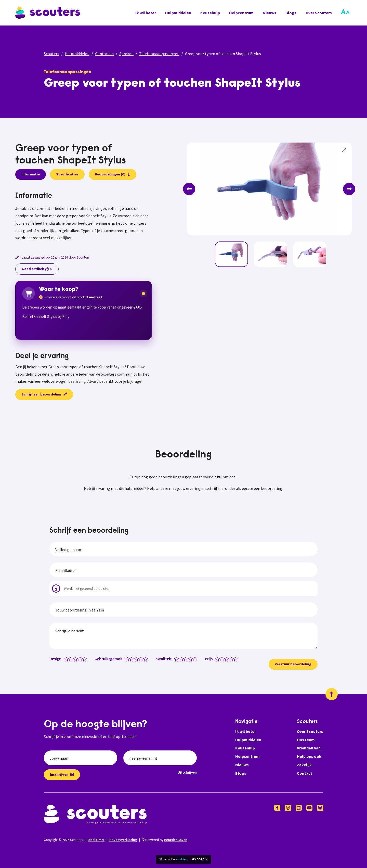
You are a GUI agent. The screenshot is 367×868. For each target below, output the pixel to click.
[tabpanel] (84, 217)
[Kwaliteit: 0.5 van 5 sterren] (175, 659)
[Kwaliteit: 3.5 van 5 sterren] (189, 659)
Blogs (291, 13)
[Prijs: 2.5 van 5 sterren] (225, 659)
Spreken (126, 54)
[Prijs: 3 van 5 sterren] (228, 659)
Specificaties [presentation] (67, 174)
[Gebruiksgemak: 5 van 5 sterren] (147, 659)
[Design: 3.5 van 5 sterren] (79, 659)
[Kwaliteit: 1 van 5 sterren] (178, 659)
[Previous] (189, 189)
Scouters (51, 54)
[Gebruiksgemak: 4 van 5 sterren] (142, 659)
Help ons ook (309, 756)
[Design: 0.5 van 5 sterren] (65, 659)
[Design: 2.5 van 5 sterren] (74, 659)
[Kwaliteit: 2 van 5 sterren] (182, 659)
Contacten (104, 54)
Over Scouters (319, 13)
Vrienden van (309, 748)
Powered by (165, 840)
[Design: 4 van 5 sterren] (81, 659)
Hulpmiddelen (178, 13)
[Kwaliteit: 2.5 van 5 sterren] (185, 659)
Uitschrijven (187, 772)
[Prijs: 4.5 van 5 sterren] (235, 659)
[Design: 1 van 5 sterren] (67, 659)
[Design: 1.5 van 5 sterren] (70, 659)
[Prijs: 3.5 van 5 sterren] (230, 659)
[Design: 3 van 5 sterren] (77, 659)
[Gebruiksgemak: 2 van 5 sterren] (133, 659)
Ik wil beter (146, 13)
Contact (305, 773)
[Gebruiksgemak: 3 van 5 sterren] (137, 659)
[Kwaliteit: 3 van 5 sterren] (187, 659)
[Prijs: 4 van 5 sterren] (232, 659)
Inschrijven (62, 774)
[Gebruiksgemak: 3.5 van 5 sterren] (140, 659)
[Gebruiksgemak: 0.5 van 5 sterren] (126, 659)
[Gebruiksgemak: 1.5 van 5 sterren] (131, 659)
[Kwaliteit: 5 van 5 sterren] (196, 659)
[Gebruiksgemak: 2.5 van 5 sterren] (135, 659)
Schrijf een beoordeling (44, 394)
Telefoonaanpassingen (159, 54)
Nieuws (270, 13)
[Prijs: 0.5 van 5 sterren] (216, 659)
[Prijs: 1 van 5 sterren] (219, 659)
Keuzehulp (210, 13)
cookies (181, 859)
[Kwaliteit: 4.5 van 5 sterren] (194, 659)
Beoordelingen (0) (113, 174)
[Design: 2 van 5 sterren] (72, 659)
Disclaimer (96, 840)
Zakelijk (304, 765)
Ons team (306, 740)
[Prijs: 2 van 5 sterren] (223, 659)
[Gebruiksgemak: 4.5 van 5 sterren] (144, 659)
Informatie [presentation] (31, 174)
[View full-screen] (344, 150)
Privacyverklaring (123, 840)
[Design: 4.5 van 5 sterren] (83, 659)
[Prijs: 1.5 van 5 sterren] (221, 659)
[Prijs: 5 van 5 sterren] (237, 659)
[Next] (349, 189)
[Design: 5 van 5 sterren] (86, 659)
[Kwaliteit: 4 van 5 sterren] (192, 659)
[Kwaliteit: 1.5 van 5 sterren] (180, 659)
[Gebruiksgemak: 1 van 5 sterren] (128, 659)
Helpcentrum (241, 13)
